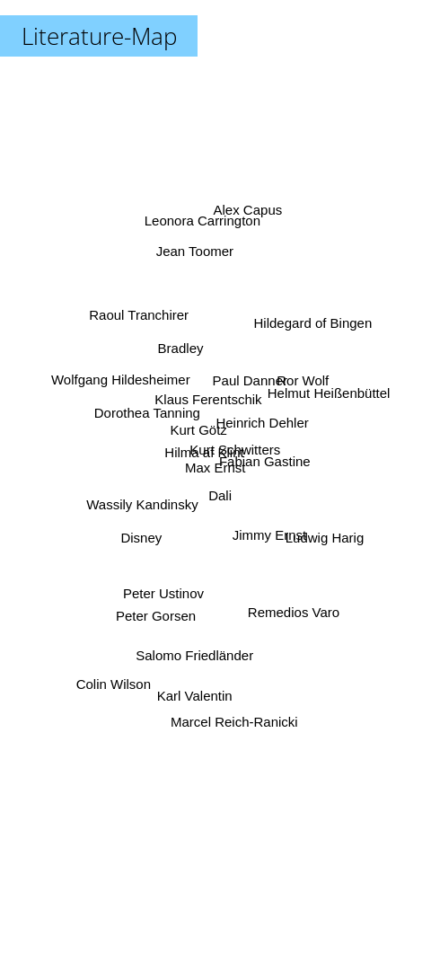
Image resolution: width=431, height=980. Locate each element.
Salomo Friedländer (195, 647)
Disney (148, 530)
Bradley (183, 358)
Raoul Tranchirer (138, 324)
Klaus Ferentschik (209, 397)
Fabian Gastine (261, 465)
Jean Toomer (198, 266)
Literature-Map (99, 36)
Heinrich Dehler (260, 426)
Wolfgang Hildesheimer (121, 383)
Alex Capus (246, 225)
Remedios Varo (292, 604)
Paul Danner (247, 383)
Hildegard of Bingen (312, 326)
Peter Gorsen (156, 607)
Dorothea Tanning (149, 422)
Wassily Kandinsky (140, 503)
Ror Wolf (303, 380)
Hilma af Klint (203, 452)
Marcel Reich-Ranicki (233, 702)
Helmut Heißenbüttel (328, 395)
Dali (224, 497)
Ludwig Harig (323, 538)
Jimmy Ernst (269, 530)
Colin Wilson (119, 669)
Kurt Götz (197, 436)
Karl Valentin (193, 689)
